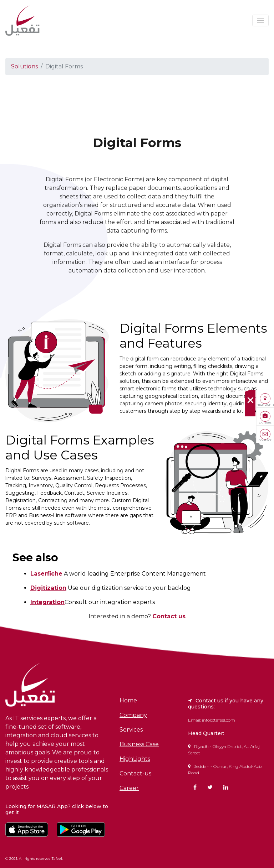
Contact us (169, 616)
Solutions (24, 66)
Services (131, 730)
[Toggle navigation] (260, 20)
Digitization (48, 588)
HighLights (135, 759)
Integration (47, 602)
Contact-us (135, 774)
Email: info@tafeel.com (212, 720)
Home (128, 701)
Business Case (139, 744)
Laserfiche (46, 574)
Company (133, 715)
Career (129, 788)
